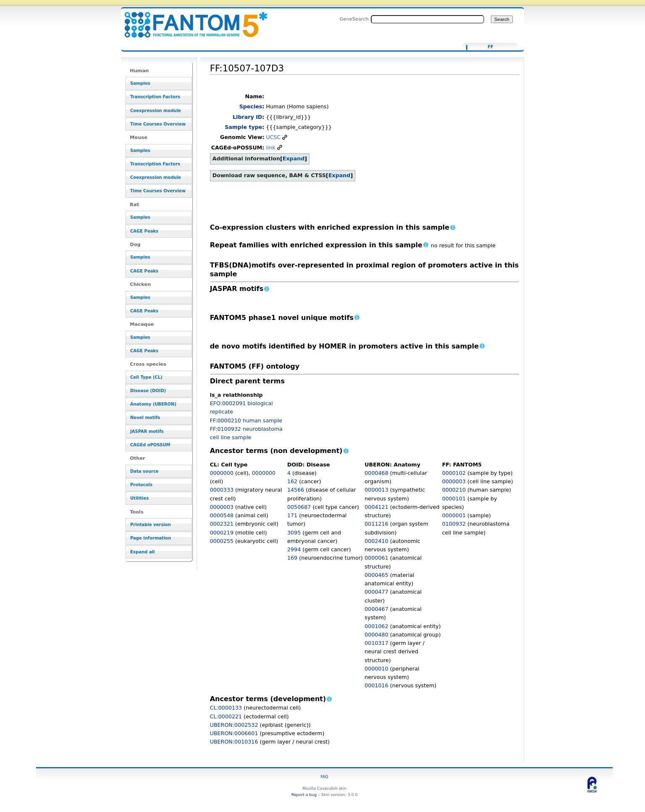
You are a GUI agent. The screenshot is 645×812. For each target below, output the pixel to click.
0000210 (454, 490)
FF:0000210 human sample (246, 420)
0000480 (376, 635)
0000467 (376, 609)
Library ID (247, 117)
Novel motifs (145, 418)
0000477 (376, 592)
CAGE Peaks (144, 231)
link (270, 148)
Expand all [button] (143, 552)
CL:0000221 (226, 716)
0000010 (376, 669)
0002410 (376, 541)
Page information (151, 538)
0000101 (454, 499)
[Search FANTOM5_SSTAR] (427, 19)
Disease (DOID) (148, 391)
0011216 (376, 524)
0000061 (376, 558)
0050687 (299, 507)
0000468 (376, 473)
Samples (140, 83)
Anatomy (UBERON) (153, 404)
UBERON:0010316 (234, 742)
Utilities (139, 498)
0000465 (376, 575)
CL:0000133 (226, 708)
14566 (296, 490)
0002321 (222, 524)
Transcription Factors (155, 97)
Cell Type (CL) (146, 377)
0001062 (376, 626)
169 (292, 558)
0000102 (454, 473)
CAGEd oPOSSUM (150, 445)
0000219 (222, 533)
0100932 (454, 524)
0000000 (222, 473)
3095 (294, 533)
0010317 (376, 643)
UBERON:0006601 (234, 733)
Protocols (141, 485)
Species (251, 106)
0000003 (222, 507)
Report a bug (304, 795)
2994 (294, 549)
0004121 (376, 507)
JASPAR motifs (147, 431)
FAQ (325, 777)
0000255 (222, 541)
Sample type (243, 127)
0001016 (376, 685)
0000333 (222, 490)
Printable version (151, 525)
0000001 (454, 515)
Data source (144, 471)
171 (292, 515)
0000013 (376, 490)
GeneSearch (354, 19)
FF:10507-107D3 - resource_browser (191, 20)
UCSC (273, 137)
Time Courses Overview (158, 124)
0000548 (222, 515)
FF (490, 47)
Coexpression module (156, 111)
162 (292, 481)
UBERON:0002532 (234, 725)
